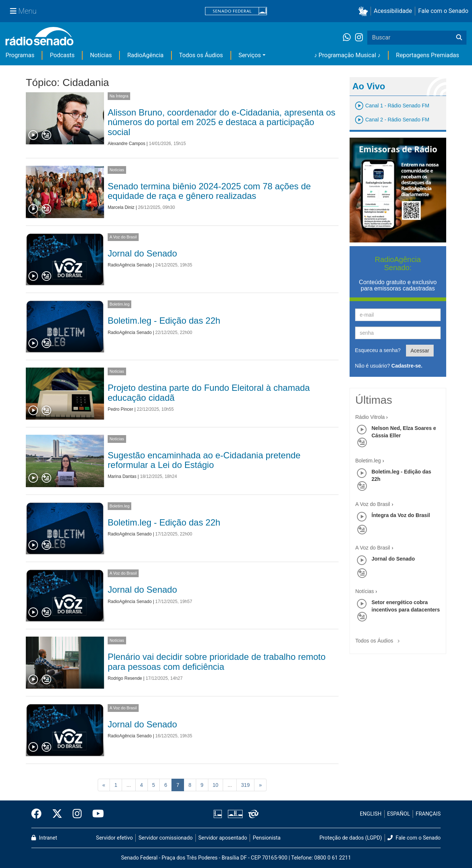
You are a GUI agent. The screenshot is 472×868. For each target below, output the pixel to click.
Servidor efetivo (114, 838)
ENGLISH (371, 814)
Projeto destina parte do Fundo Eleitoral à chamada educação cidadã (209, 392)
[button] (365, 11)
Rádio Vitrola (370, 417)
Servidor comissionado (166, 838)
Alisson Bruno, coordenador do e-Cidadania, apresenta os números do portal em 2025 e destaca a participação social (222, 122)
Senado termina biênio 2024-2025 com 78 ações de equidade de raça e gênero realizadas (209, 191)
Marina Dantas (122, 476)
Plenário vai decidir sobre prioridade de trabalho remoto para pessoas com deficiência (217, 662)
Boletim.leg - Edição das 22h (164, 321)
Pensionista (267, 838)
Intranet (44, 838)
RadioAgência (145, 55)
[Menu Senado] (23, 11)
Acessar (420, 351)
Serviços (250, 55)
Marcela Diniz (121, 207)
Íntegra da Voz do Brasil (401, 515)
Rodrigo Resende (125, 678)
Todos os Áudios (201, 55)
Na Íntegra (119, 96)
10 (216, 785)
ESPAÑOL (399, 814)
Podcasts (62, 55)
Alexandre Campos (126, 144)
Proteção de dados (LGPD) (351, 838)
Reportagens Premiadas (428, 55)
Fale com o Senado (443, 11)
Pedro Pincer (120, 409)
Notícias (101, 55)
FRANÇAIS (428, 814)
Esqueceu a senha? (378, 350)
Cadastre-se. (407, 366)
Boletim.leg (119, 304)
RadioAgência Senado (130, 265)
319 (245, 785)
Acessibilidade (393, 11)
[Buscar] (459, 38)
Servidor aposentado (223, 838)
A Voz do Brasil (123, 237)
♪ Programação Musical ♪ (347, 55)
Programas (20, 55)
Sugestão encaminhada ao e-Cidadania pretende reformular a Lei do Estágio (204, 460)
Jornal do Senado (142, 253)
